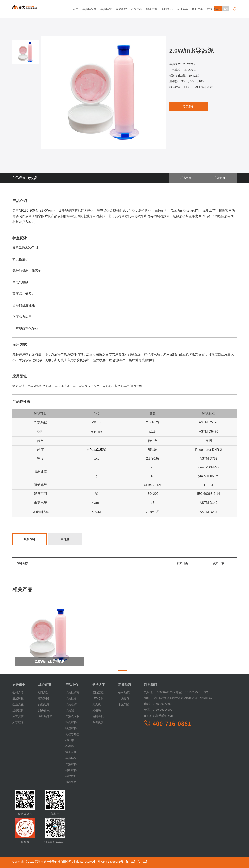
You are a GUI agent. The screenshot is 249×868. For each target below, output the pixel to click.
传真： (148, 710)
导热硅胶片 (89, 9)
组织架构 (18, 710)
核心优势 (197, 9)
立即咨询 (222, 178)
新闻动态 (125, 685)
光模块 (97, 710)
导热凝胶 (121, 9)
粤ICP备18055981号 (110, 862)
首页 (76, 9)
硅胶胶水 (71, 776)
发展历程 (18, 698)
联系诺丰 (213, 9)
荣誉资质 (18, 716)
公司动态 (124, 692)
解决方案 (152, 9)
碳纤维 (70, 740)
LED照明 (98, 698)
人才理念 (18, 722)
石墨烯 (70, 746)
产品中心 (137, 9)
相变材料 (71, 722)
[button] (123, 670)
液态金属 (71, 752)
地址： (148, 698)
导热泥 (70, 710)
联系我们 (187, 107)
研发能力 (44, 692)
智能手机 (98, 716)
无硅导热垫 (72, 734)
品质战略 (44, 704)
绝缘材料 (71, 770)
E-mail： (150, 716)
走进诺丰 (182, 9)
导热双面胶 (72, 716)
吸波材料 (71, 728)
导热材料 (71, 764)
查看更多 (71, 782)
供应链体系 (45, 716)
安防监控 (98, 692)
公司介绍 (18, 692)
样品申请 (191, 178)
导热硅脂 (106, 9)
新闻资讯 (167, 9)
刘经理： (150, 692)
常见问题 (124, 704)
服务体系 (44, 710)
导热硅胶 (71, 758)
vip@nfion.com (159, 716)
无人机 (97, 704)
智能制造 (44, 698)
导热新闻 (124, 698)
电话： (148, 704)
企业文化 (18, 704)
